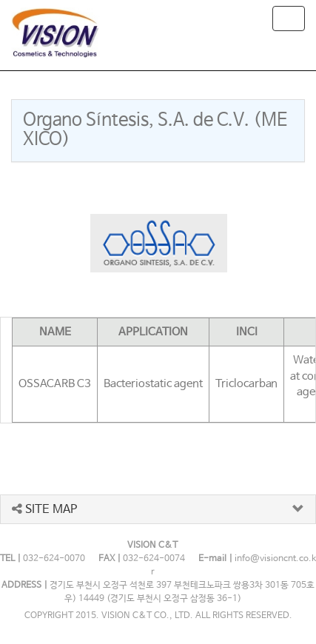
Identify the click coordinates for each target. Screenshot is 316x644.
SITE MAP (44, 510)
